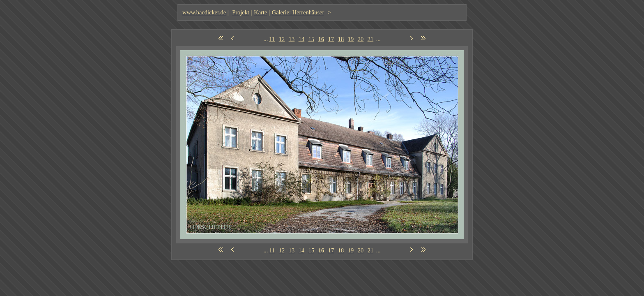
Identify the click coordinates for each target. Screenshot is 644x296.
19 (351, 39)
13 (292, 39)
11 (272, 39)
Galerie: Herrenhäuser (298, 12)
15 (311, 39)
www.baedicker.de (204, 12)
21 (370, 39)
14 (301, 39)
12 (282, 39)
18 (341, 39)
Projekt (241, 12)
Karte (260, 12)
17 (331, 39)
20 (361, 39)
